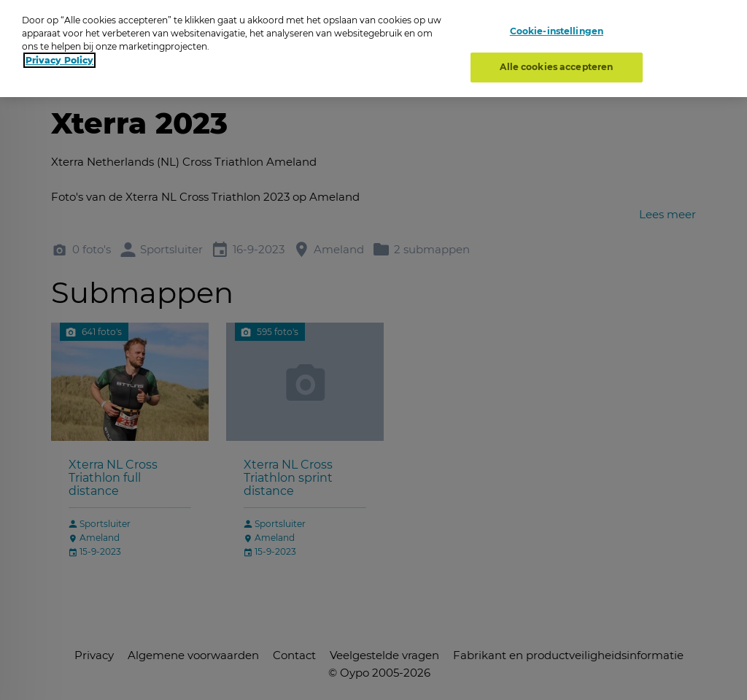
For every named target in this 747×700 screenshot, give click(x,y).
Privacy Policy (59, 60)
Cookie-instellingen (557, 31)
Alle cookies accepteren (556, 67)
